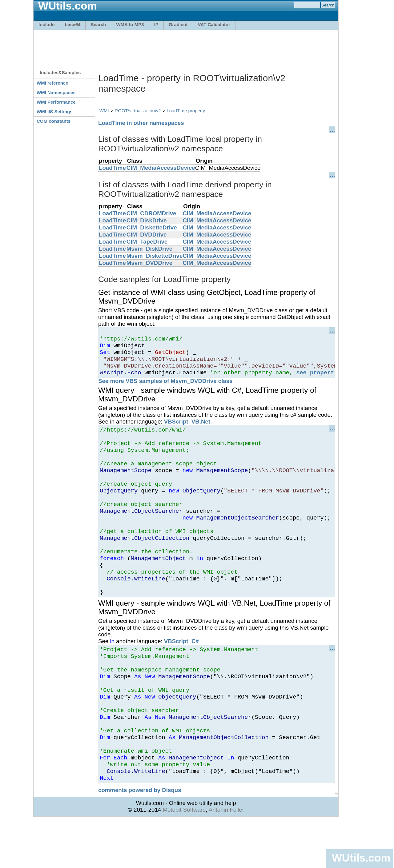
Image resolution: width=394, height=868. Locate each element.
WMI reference (52, 83)
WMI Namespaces (56, 92)
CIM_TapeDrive (147, 242)
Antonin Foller (226, 858)
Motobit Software (184, 858)
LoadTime (112, 168)
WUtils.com (361, 858)
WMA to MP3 (130, 24)
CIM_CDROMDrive (151, 213)
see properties (320, 379)
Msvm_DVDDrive (149, 263)
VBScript (176, 428)
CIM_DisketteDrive (152, 227)
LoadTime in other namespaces (141, 123)
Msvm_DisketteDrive (155, 256)
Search (98, 24)
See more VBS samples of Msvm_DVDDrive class (165, 387)
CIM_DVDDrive (147, 235)
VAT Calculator (214, 24)
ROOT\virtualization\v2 (138, 111)
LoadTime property (186, 111)
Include (47, 24)
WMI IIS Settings (55, 111)
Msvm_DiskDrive (149, 249)
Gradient (178, 24)
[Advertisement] (186, 47)
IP (156, 24)
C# (195, 671)
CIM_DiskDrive (147, 220)
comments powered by (140, 838)
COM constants (54, 121)
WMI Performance (56, 102)
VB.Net (201, 428)
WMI (104, 111)
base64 (73, 24)
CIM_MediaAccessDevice (161, 168)
